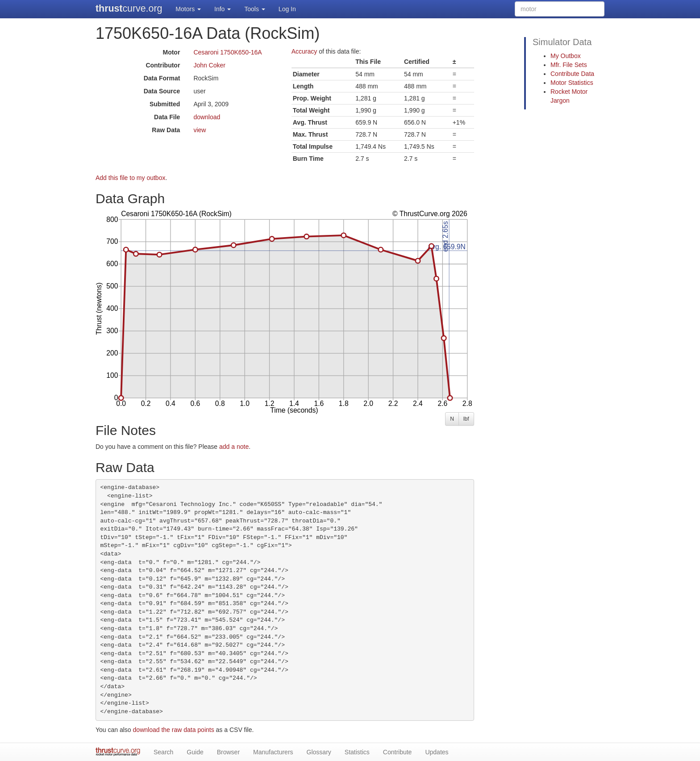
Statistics (357, 752)
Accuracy (304, 51)
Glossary (319, 752)
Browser (228, 752)
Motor (171, 52)
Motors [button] (188, 9)
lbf (466, 419)
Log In (287, 9)
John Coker (209, 65)
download (207, 117)
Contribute (398, 752)
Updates (437, 752)
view (200, 130)
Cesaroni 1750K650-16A (227, 52)
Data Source (162, 91)
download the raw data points (174, 730)
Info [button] (223, 9)
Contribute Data (572, 74)
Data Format (162, 78)
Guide (195, 752)
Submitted (165, 104)
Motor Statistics (572, 83)
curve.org (129, 8)
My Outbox (566, 56)
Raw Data (166, 130)
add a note (234, 447)
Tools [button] (255, 9)
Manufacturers (273, 752)
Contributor (163, 65)
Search (163, 752)
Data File (167, 117)
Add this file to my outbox (130, 178)
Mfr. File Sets (569, 65)
